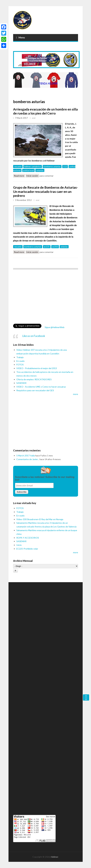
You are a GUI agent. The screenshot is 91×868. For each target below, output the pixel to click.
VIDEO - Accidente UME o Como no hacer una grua (41, 387)
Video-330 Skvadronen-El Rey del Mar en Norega (40, 519)
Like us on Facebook (34, 336)
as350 (55, 247)
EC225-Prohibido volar (27, 549)
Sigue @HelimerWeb (54, 327)
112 (65, 167)
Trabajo (20, 357)
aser (34, 118)
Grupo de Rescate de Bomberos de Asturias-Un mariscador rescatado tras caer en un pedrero (45, 191)
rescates (18, 167)
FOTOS (20, 365)
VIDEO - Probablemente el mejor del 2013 (37, 368)
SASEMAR (21, 383)
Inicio (19, 545)
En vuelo (20, 361)
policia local (28, 170)
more (76, 394)
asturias (40, 170)
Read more (19, 176)
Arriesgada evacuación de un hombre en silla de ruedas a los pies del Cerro (45, 111)
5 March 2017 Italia (26, 456)
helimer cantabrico (33, 167)
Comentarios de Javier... (28, 459)
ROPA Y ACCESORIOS (28, 538)
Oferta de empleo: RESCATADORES (34, 379)
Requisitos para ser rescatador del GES (35, 390)
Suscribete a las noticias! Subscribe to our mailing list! (45, 478)
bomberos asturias (52, 167)
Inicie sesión (32, 176)
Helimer (54, 857)
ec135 (47, 247)
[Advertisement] (46, 297)
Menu (21, 37)
